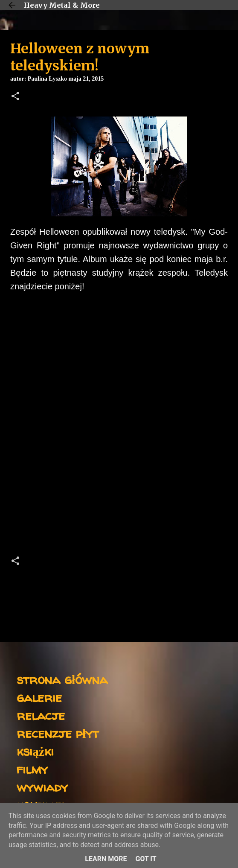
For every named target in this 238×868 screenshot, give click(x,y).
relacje (41, 715)
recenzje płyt (58, 733)
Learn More (106, 859)
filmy (32, 769)
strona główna (62, 679)
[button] (15, 97)
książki (35, 751)
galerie (39, 697)
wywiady (42, 787)
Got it (146, 859)
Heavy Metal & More (62, 5)
